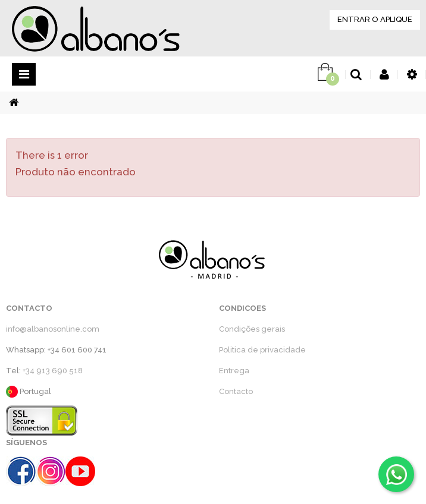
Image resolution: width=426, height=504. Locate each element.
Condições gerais (252, 329)
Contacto (236, 391)
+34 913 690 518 (53, 371)
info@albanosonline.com (53, 329)
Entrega (234, 371)
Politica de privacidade (262, 350)
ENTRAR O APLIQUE (375, 19)
